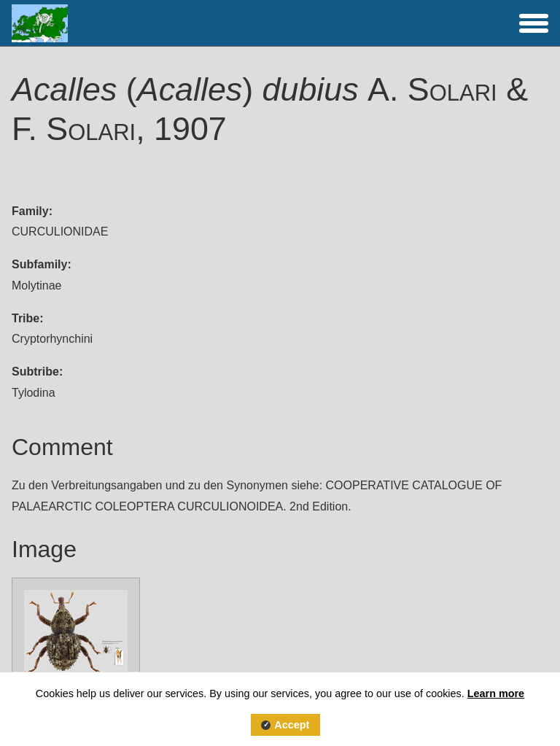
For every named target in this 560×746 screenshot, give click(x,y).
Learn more (496, 693)
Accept (292, 725)
